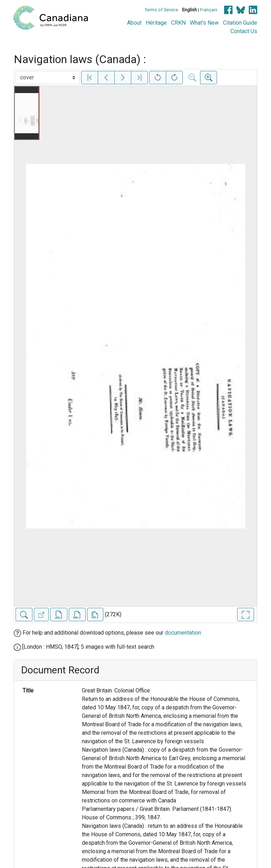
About (134, 23)
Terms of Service (161, 10)
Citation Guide (240, 23)
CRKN (178, 23)
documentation (183, 633)
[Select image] (48, 78)
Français (209, 10)
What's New (204, 23)
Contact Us (244, 31)
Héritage (156, 23)
